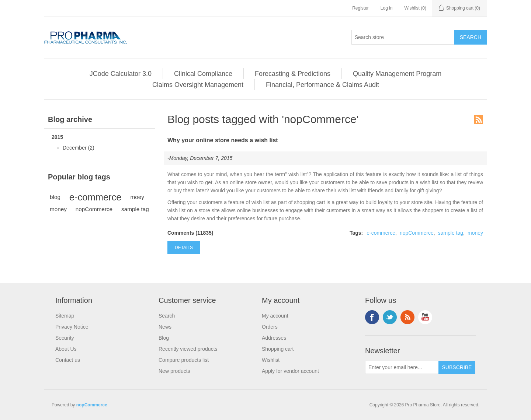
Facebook (372, 317)
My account (275, 316)
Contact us (68, 360)
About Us (66, 349)
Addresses (274, 338)
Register (360, 8)
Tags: (356, 233)
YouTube (425, 317)
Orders (270, 327)
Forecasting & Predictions (293, 74)
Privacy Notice (72, 327)
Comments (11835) (190, 233)
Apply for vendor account (290, 371)
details (184, 248)
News (165, 327)
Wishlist (271, 360)
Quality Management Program (397, 74)
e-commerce (96, 197)
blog (55, 197)
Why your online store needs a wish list (223, 140)
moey (137, 197)
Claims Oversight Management (198, 85)
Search (167, 316)
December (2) (79, 148)
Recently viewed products (188, 349)
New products (174, 371)
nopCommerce (94, 209)
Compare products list (184, 360)
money (58, 209)
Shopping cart (278, 349)
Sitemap (65, 316)
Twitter (390, 317)
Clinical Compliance (203, 74)
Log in (387, 8)
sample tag (135, 209)
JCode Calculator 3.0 (121, 74)
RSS (479, 120)
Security (65, 338)
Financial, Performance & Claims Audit (322, 85)
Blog (164, 338)
